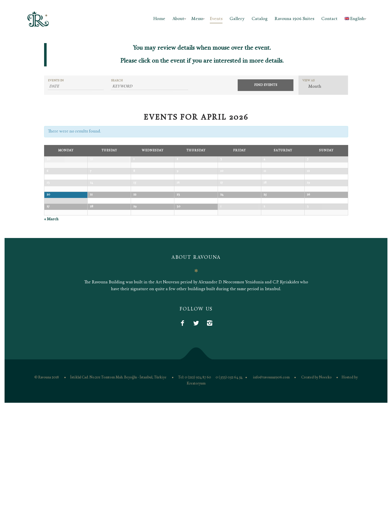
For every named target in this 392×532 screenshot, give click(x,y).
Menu (197, 19)
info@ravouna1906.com (271, 502)
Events (216, 19)
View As (308, 81)
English (354, 19)
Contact (329, 19)
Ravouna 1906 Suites (294, 19)
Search (117, 81)
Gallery (237, 19)
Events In (56, 81)
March (51, 344)
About (178, 19)
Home (159, 19)
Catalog (260, 19)
